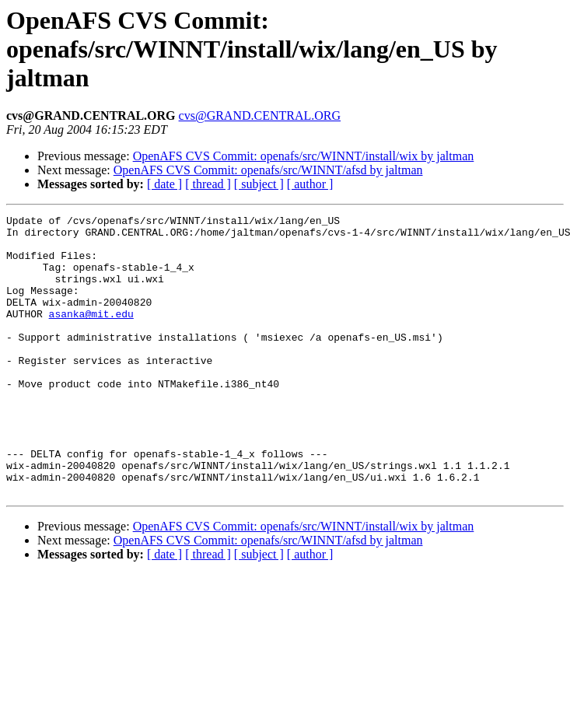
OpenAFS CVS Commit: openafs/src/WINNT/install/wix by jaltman (304, 156)
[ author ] (310, 184)
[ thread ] (208, 184)
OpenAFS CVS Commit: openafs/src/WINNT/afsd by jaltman (268, 170)
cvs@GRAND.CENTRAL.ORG (260, 115)
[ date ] (164, 184)
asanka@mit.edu (91, 334)
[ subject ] (259, 184)
